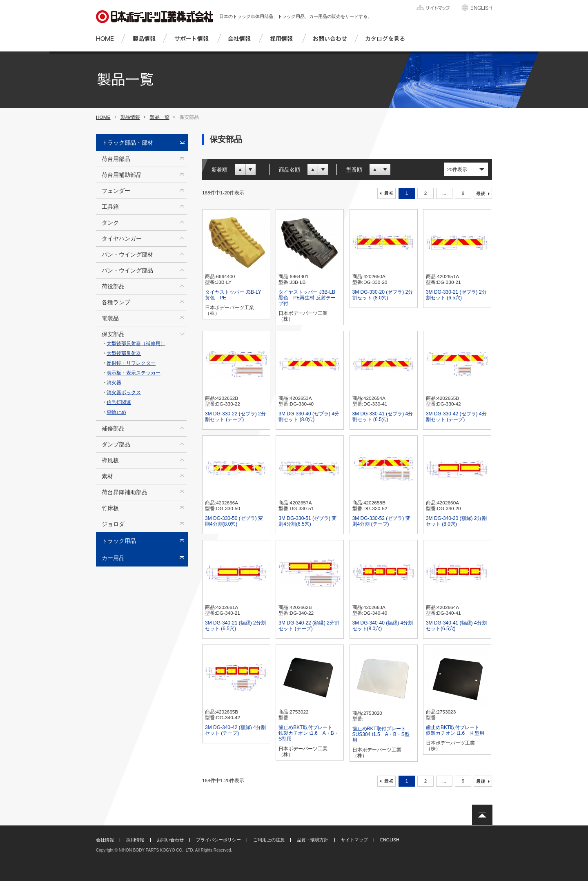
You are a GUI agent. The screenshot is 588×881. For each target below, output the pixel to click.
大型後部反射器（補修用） (136, 343)
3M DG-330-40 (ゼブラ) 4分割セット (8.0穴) (309, 417)
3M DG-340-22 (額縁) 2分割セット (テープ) (309, 626)
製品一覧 (160, 117)
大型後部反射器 (124, 353)
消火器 (114, 383)
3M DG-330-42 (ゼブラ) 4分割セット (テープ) (456, 417)
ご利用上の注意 (269, 840)
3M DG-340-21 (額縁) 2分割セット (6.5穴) (235, 626)
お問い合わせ (170, 840)
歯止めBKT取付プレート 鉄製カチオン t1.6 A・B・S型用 (308, 733)
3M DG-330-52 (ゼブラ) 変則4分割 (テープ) (381, 521)
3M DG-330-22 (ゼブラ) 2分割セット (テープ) (235, 417)
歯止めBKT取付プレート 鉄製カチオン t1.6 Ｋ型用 (455, 730)
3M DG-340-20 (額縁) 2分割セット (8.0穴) (456, 521)
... (444, 193)
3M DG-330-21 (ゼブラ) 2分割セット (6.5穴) (456, 295)
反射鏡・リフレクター (131, 363)
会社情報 (105, 840)
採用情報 (135, 840)
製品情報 (130, 117)
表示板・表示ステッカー (134, 373)
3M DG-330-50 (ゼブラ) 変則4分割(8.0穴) (234, 521)
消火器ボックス (124, 393)
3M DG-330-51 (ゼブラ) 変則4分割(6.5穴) (307, 521)
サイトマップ (354, 840)
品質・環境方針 (313, 840)
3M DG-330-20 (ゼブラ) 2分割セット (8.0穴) (383, 295)
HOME (103, 117)
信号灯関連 (119, 402)
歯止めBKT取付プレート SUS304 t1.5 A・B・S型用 (382, 734)
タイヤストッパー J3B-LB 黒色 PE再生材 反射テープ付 (307, 298)
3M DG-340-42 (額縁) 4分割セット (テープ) (235, 730)
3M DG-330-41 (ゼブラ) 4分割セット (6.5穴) (383, 417)
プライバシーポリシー (218, 840)
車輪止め (116, 412)
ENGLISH (390, 840)
